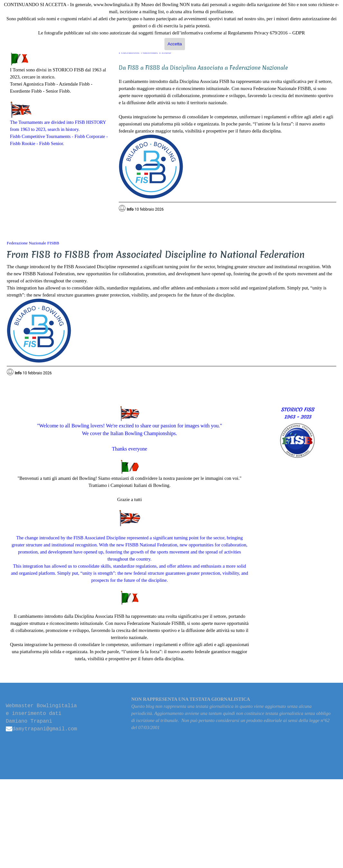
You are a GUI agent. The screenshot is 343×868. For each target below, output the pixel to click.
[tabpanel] (60, 99)
